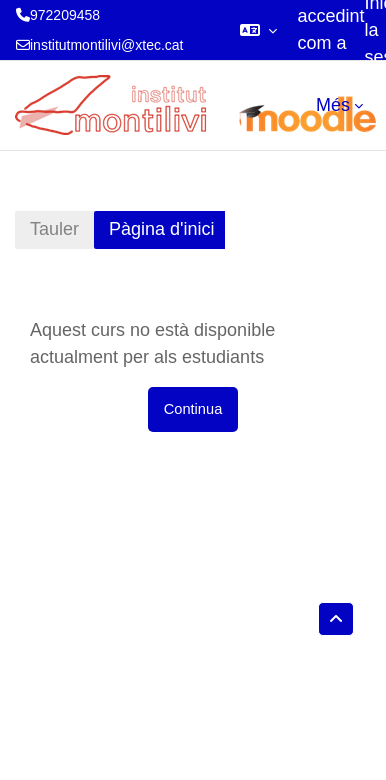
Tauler (54, 229)
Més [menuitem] (333, 105)
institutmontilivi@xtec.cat (106, 45)
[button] (258, 30)
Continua (193, 409)
